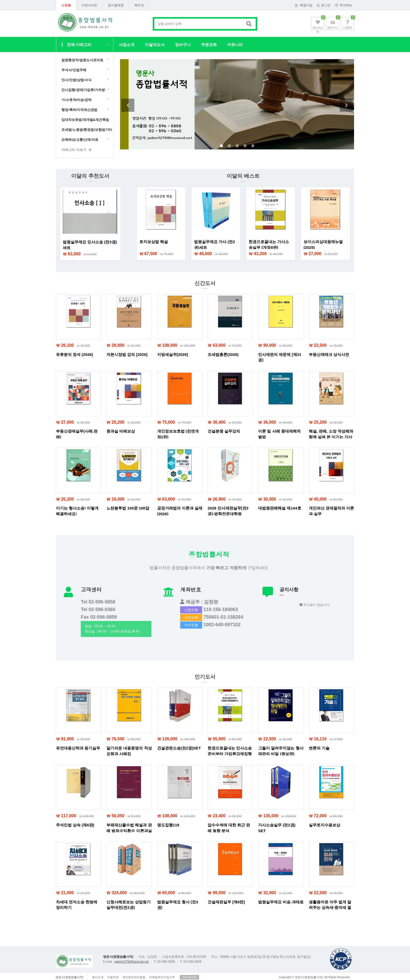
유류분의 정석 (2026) (75, 354)
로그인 (324, 5)
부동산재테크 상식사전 (329, 354)
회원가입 (304, 5)
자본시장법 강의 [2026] (127, 354)
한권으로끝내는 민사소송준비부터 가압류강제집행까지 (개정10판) (230, 754)
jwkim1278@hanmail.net (132, 962)
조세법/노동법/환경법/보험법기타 (86, 130)
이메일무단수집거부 (162, 977)
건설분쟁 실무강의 (224, 431)
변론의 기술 (319, 748)
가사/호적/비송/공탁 (76, 100)
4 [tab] (245, 146)
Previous (128, 105)
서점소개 (127, 45)
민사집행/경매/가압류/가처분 (83, 90)
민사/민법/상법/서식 (76, 80)
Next (346, 105)
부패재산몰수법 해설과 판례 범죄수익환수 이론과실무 (129, 831)
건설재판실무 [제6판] (226, 902)
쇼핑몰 (66, 5)
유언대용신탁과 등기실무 (78, 748)
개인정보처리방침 (134, 977)
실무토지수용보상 (324, 825)
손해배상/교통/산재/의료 (80, 140)
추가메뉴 (344, 5)
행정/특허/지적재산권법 (79, 110)
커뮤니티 (235, 45)
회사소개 (98, 977)
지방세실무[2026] (173, 354)
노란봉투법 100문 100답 (128, 508)
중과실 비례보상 (121, 431)
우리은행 (191, 625)
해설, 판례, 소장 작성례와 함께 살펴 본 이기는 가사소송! (331, 437)
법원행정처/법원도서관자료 (82, 60)
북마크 (139, 5)
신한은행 (191, 610)
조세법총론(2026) (223, 354)
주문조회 (209, 45)
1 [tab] (221, 146)
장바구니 (183, 45)
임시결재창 (116, 5)
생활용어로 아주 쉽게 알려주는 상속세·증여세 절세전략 (330, 908)
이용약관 (113, 977)
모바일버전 (189, 977)
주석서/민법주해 (74, 70)
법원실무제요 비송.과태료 (281, 902)
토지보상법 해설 (154, 242)
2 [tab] (229, 146)
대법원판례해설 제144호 (280, 508)
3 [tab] (237, 146)
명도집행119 (168, 825)
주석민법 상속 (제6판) (75, 825)
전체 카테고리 (76, 45)
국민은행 (191, 617)
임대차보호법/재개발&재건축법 (85, 120)
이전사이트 (89, 5)
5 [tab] (253, 146)
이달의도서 (155, 45)
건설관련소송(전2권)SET (179, 748)
